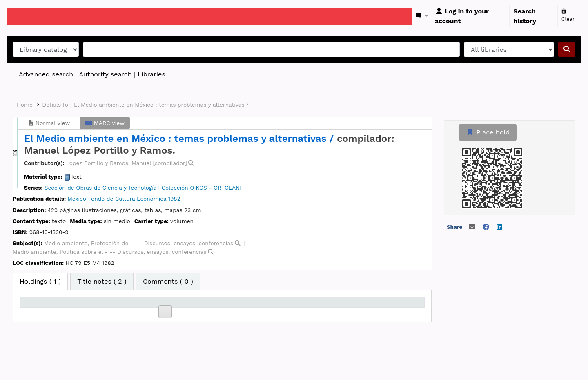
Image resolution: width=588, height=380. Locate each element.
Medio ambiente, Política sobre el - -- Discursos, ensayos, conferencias (110, 252)
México (77, 199)
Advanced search (46, 74)
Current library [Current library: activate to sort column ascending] (104, 306)
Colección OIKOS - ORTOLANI (202, 188)
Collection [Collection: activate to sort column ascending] (155, 306)
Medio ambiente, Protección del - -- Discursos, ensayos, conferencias (139, 243)
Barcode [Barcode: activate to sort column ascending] (383, 306)
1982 (174, 199)
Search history (525, 16)
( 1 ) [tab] (40, 281)
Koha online (27, 16)
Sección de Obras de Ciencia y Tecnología (100, 188)
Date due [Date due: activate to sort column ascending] (327, 306)
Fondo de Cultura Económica (127, 199)
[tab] (102, 282)
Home (25, 105)
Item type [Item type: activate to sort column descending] (39, 306)
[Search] (567, 49)
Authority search (105, 74)
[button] (422, 16)
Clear (568, 16)
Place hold (488, 132)
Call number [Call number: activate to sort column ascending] (216, 306)
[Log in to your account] (471, 16)
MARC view (105, 123)
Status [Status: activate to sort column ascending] (266, 306)
